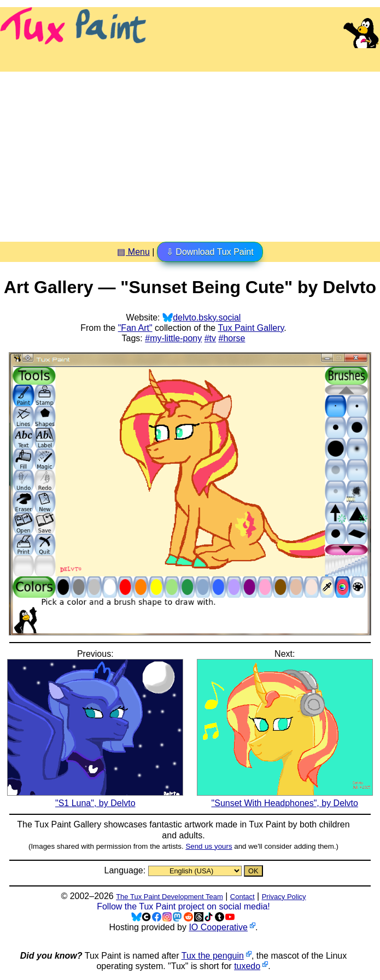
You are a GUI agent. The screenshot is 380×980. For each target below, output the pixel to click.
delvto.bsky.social (207, 317)
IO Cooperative (218, 927)
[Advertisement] (190, 153)
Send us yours (209, 846)
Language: (126, 870)
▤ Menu (133, 252)
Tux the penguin (213, 956)
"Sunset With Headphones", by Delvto (285, 798)
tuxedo (247, 966)
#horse (232, 338)
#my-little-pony (173, 338)
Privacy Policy (284, 897)
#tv (210, 338)
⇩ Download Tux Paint (210, 252)
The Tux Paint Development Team (169, 897)
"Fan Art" (135, 328)
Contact (242, 897)
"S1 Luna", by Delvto (95, 798)
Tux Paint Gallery (251, 328)
